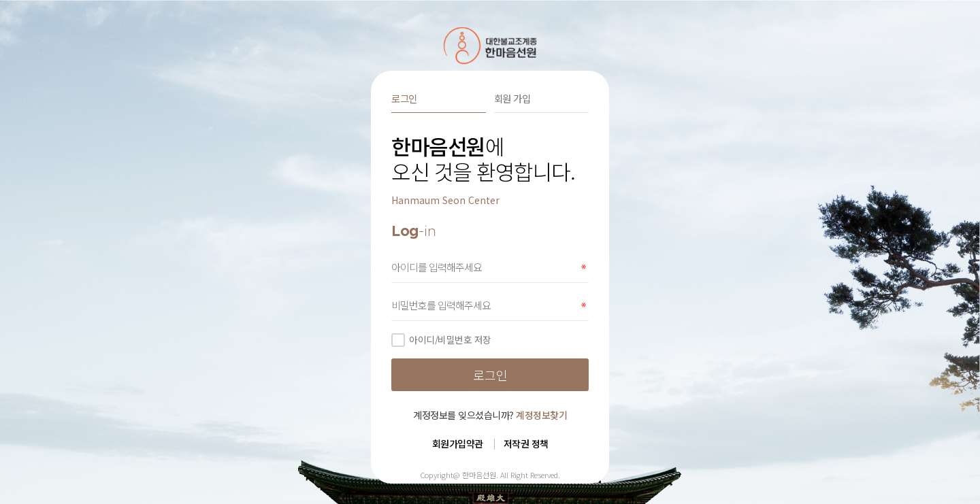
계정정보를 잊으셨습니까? (490, 415)
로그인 (404, 98)
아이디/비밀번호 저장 (441, 340)
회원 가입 (512, 98)
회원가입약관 (458, 443)
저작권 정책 (526, 443)
